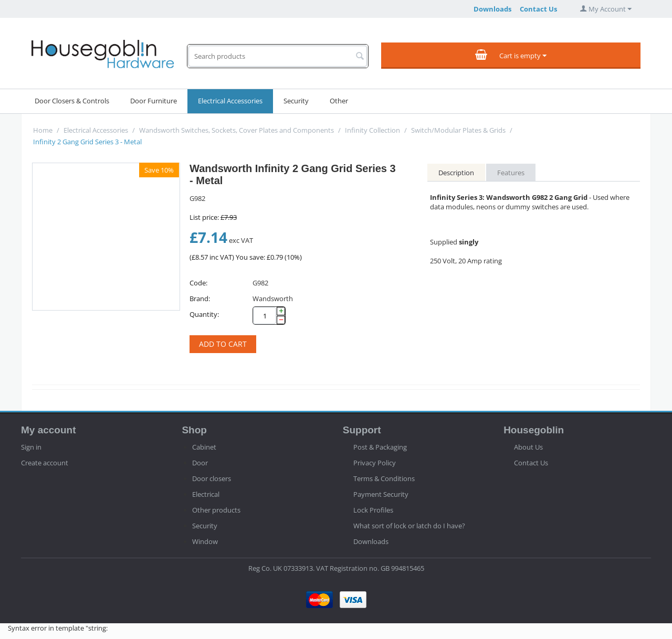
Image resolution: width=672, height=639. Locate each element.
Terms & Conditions (384, 478)
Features (511, 173)
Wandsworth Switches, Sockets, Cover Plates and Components (237, 130)
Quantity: (204, 314)
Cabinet (204, 447)
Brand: (200, 299)
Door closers (212, 478)
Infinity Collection (372, 130)
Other (339, 101)
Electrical (206, 494)
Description (456, 173)
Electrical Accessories (230, 101)
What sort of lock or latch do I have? (409, 526)
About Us (528, 447)
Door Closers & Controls (72, 101)
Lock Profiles (373, 510)
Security (296, 101)
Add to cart (223, 344)
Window (205, 541)
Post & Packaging (380, 447)
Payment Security (381, 494)
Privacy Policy (375, 463)
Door (200, 463)
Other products (216, 510)
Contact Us (538, 9)
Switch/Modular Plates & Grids (458, 130)
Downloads (492, 9)
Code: (198, 283)
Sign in (31, 447)
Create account (45, 463)
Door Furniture (154, 101)
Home (43, 130)
